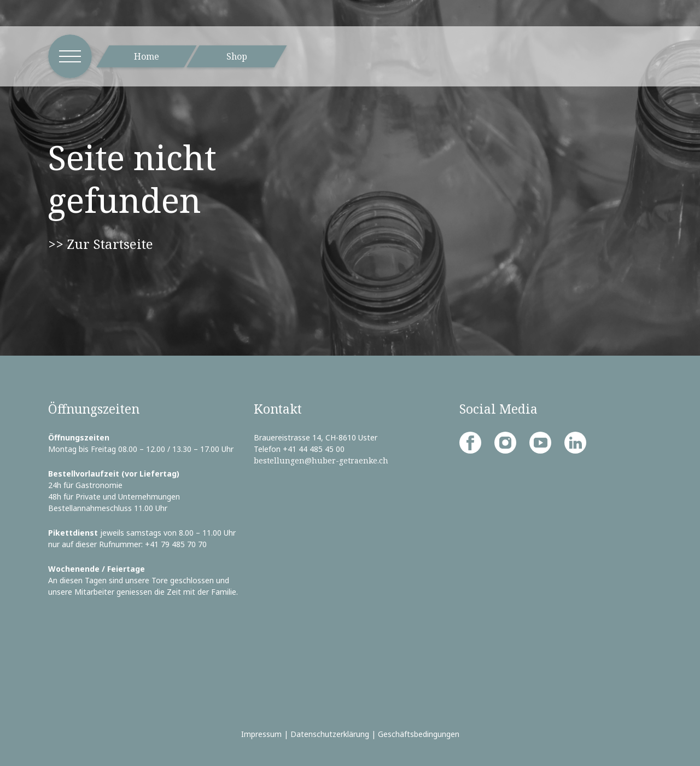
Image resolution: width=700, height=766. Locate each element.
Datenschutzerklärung (330, 734)
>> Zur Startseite (101, 244)
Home (147, 56)
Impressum (261, 734)
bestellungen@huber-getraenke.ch (321, 460)
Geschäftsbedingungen (419, 734)
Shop (237, 56)
